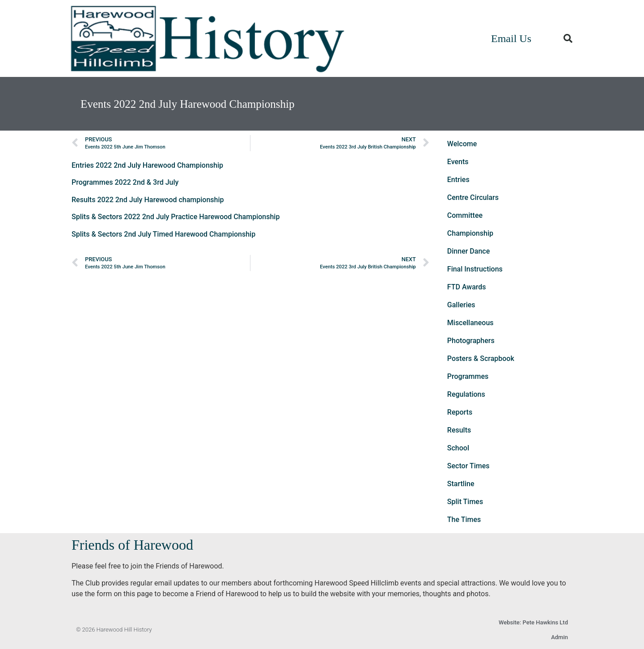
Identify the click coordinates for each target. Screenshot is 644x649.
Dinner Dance (468, 251)
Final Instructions (475, 269)
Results (459, 430)
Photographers (471, 341)
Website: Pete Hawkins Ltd (533, 622)
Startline (461, 484)
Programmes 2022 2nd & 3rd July (125, 182)
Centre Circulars (473, 197)
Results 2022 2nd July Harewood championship (148, 200)
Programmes (468, 376)
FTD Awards (467, 287)
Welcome (462, 144)
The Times (464, 520)
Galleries (461, 305)
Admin (559, 637)
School (458, 448)
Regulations (466, 394)
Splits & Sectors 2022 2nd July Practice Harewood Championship (176, 217)
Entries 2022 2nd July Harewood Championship (147, 165)
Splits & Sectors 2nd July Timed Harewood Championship (163, 234)
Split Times (465, 502)
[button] (568, 38)
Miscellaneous (470, 323)
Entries (458, 180)
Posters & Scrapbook (481, 358)
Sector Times (468, 466)
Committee (465, 215)
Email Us (511, 38)
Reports (460, 412)
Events (458, 162)
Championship (470, 233)
